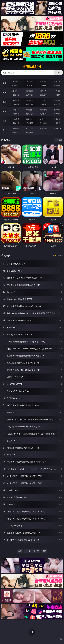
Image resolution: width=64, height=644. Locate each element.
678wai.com (32, 67)
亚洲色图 (30, 110)
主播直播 (43, 95)
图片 (5, 111)
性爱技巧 (57, 123)
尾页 (44, 551)
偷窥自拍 (16, 110)
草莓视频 (43, 129)
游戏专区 (57, 81)
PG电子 (16, 81)
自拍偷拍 (30, 91)
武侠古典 (57, 119)
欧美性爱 (57, 100)
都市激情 (16, 119)
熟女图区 (43, 114)
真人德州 (30, 81)
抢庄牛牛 (57, 85)
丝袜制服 (30, 95)
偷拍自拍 (30, 100)
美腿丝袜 (16, 114)
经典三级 (30, 104)
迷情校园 (16, 123)
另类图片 (57, 114)
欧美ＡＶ (43, 91)
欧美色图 (43, 110)
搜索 (58, 73)
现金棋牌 (43, 85)
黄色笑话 (43, 123)
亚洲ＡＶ (16, 91)
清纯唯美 (30, 114)
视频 (5, 92)
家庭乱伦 (30, 119)
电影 (5, 102)
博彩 (5, 83)
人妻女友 (43, 119)
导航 (5, 130)
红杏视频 (16, 133)
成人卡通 (43, 100)
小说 (5, 121)
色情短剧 (30, 133)
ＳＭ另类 (57, 95)
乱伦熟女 (43, 104)
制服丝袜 (16, 104)
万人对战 (43, 81)
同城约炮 (16, 129)
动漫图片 (57, 110)
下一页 (36, 551)
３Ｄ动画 (57, 91)
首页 (20, 551)
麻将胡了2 (16, 85)
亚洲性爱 (16, 100)
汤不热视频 (57, 129)
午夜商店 (30, 129)
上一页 (28, 551)
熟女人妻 (16, 95)
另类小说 (30, 123)
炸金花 (30, 85)
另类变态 (57, 104)
